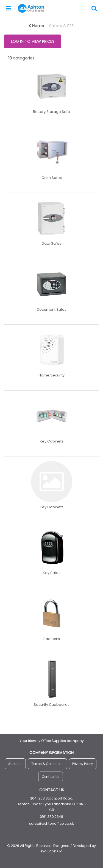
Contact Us (51, 777)
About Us (15, 764)
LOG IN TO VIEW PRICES (33, 41)
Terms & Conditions (47, 764)
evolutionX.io (51, 851)
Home (36, 26)
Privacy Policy (83, 764)
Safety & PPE (61, 26)
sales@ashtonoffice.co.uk (51, 823)
